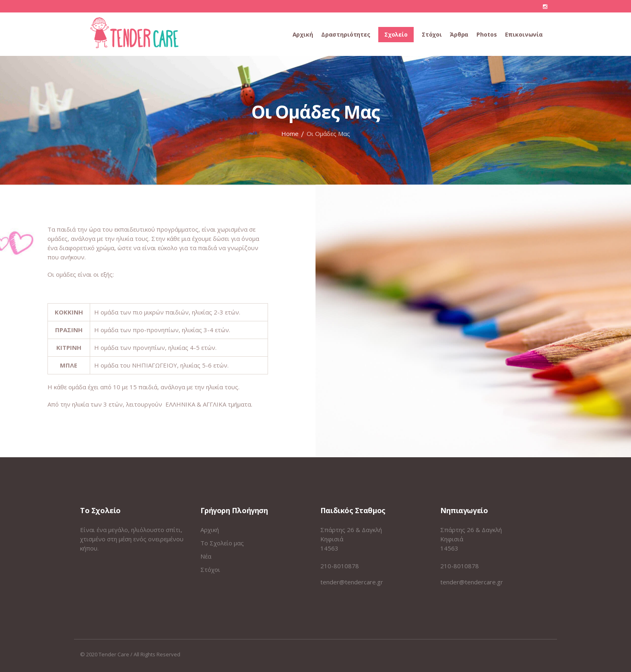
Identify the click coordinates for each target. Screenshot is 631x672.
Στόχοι (210, 569)
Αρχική (210, 530)
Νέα (206, 556)
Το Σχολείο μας (222, 543)
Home (290, 134)
